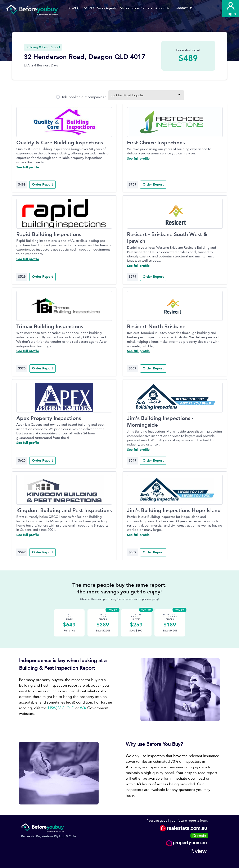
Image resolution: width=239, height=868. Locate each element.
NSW (52, 708)
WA (83, 708)
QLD (70, 708)
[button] (108, 8)
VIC (61, 708)
